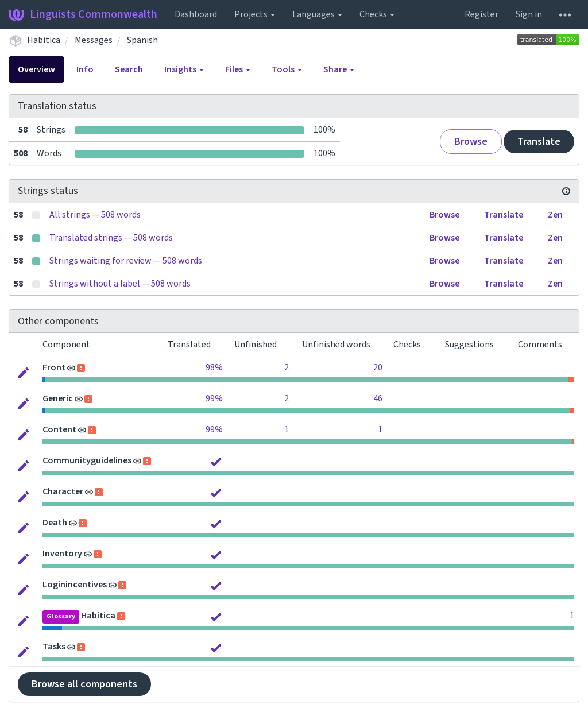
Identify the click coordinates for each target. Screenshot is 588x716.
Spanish (142, 40)
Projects (255, 14)
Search (129, 69)
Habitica (44, 40)
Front (54, 367)
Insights (184, 69)
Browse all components (84, 684)
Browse (471, 142)
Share (339, 69)
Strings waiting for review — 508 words (126, 261)
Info (85, 69)
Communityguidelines (87, 460)
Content (59, 429)
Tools (287, 69)
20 (378, 367)
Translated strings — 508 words (111, 238)
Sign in (529, 14)
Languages (317, 14)
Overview (36, 69)
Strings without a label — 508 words (120, 284)
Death (55, 523)
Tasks (54, 647)
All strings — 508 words (95, 215)
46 (378, 398)
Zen (555, 215)
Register (481, 14)
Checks (377, 14)
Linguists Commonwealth (83, 14)
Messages (94, 40)
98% (214, 367)
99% (214, 398)
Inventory (62, 554)
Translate (539, 142)
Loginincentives (75, 585)
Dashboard (196, 14)
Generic (58, 398)
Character (63, 491)
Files (238, 69)
